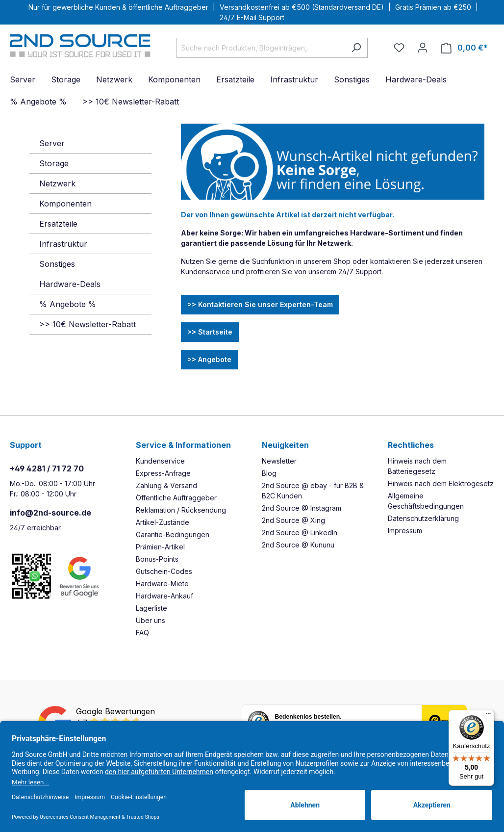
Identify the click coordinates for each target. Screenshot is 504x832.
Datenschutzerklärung (423, 518)
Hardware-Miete (162, 584)
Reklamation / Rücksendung (181, 510)
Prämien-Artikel (160, 547)
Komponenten (65, 204)
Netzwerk (57, 183)
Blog (269, 473)
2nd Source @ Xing (293, 520)
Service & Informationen (183, 445)
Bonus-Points (157, 559)
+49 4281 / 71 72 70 (47, 468)
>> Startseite (210, 332)
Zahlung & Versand (166, 485)
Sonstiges (57, 264)
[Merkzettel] (399, 48)
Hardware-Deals (70, 284)
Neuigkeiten (285, 445)
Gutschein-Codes (164, 571)
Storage (54, 163)
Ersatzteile (58, 224)
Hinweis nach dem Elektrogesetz (441, 483)
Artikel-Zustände (163, 522)
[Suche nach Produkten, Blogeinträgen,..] (261, 48)
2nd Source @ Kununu (298, 545)
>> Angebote (209, 359)
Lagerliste (151, 608)
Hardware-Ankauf (164, 596)
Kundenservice (160, 461)
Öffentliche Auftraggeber (176, 498)
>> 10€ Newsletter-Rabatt (88, 324)
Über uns (151, 620)
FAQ (142, 633)
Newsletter (279, 461)
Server (52, 143)
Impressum (405, 531)
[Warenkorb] (464, 48)
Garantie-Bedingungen (173, 534)
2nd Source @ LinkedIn (300, 533)
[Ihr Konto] (423, 48)
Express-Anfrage (163, 473)
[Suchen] (356, 48)
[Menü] (488, 716)
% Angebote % (68, 304)
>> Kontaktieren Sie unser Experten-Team (260, 304)
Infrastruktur (63, 244)
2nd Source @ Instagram (302, 508)
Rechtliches (411, 445)
